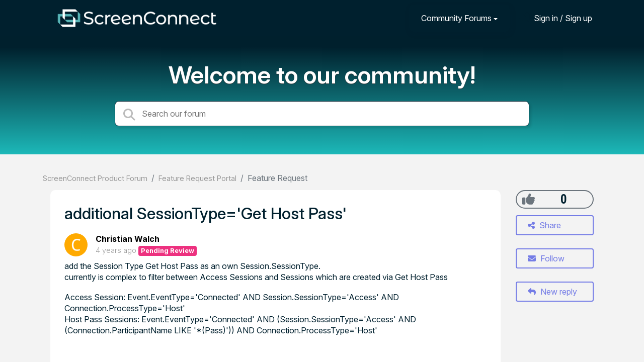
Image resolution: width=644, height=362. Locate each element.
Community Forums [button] (456, 18)
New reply (552, 292)
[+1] (529, 199)
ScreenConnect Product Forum (95, 178)
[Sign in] (555, 18)
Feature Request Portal (197, 178)
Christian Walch (128, 239)
